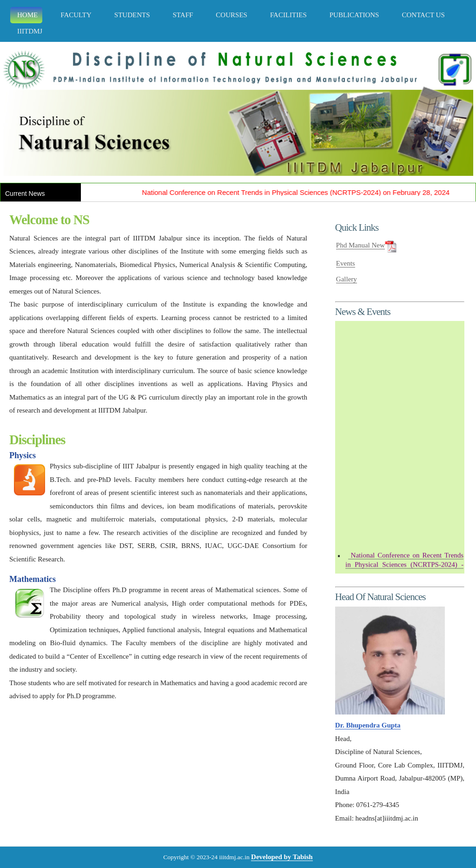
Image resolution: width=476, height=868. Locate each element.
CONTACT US (422, 15)
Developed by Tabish (282, 857)
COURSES (230, 15)
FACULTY (75, 15)
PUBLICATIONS (353, 15)
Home (26, 15)
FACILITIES (287, 15)
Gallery (347, 279)
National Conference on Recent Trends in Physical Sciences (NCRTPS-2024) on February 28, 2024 (300, 192)
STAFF (182, 15)
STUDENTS (131, 15)
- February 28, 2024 (404, 568)
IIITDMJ (29, 31)
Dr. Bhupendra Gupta (368, 725)
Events (346, 263)
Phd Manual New (360, 245)
